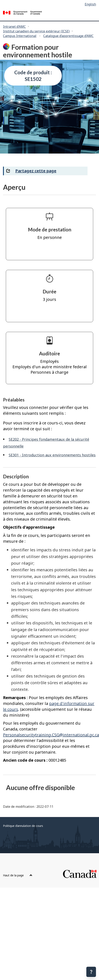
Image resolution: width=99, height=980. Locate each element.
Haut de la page (18, 875)
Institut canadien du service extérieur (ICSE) (36, 31)
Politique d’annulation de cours (23, 826)
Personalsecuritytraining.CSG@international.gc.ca (51, 735)
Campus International (20, 36)
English (90, 4)
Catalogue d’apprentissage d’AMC (68, 36)
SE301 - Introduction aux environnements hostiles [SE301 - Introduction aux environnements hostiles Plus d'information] (52, 455)
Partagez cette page (36, 171)
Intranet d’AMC (14, 27)
